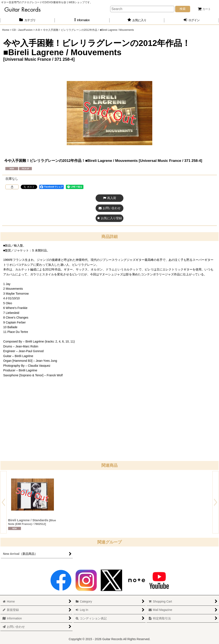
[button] (82, 20)
